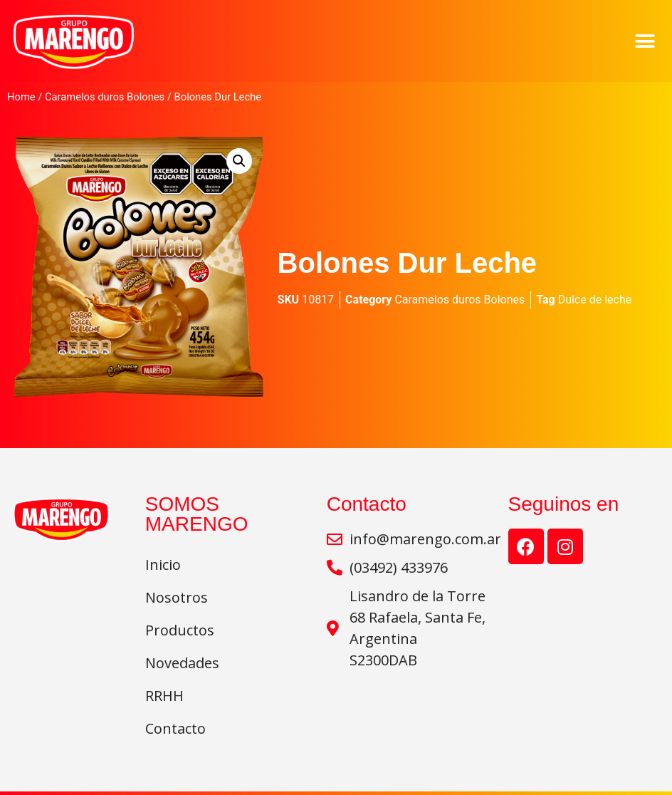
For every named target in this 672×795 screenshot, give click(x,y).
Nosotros (177, 597)
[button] (645, 41)
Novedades (186, 663)
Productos (180, 630)
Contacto (175, 728)
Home (21, 97)
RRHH (164, 696)
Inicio (163, 565)
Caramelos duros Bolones (105, 97)
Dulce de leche (595, 300)
